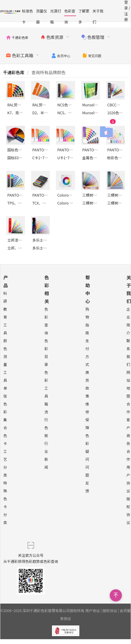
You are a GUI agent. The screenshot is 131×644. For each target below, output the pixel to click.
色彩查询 (70, 12)
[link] (14, 72)
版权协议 (110, 610)
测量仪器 (42, 12)
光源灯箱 (56, 12)
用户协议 (93, 610)
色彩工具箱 (46, 388)
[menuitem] (17, 36)
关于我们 (98, 12)
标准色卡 (27, 12)
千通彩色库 (14, 72)
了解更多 (84, 12)
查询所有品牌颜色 (48, 72)
